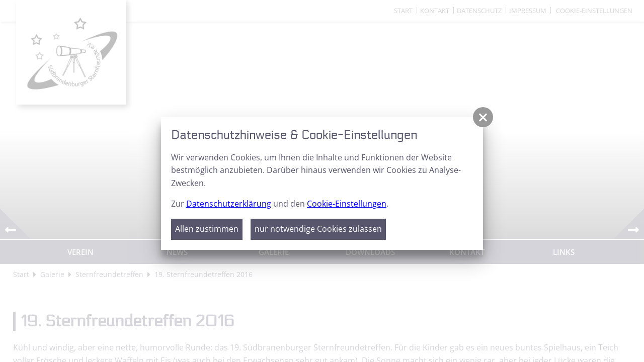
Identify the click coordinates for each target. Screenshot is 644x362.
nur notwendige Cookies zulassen (318, 229)
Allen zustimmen (207, 229)
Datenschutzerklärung (229, 204)
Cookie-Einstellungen (347, 204)
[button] (483, 117)
